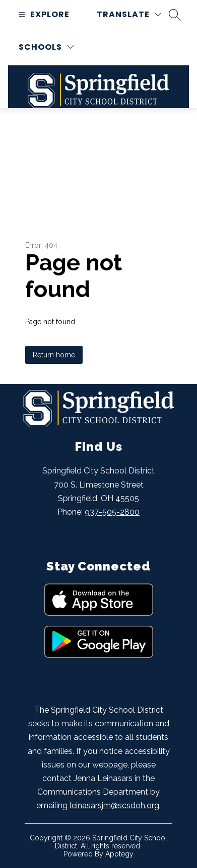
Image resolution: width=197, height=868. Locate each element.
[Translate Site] (129, 14)
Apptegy (119, 854)
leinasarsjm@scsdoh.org (114, 805)
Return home (54, 355)
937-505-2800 (112, 512)
